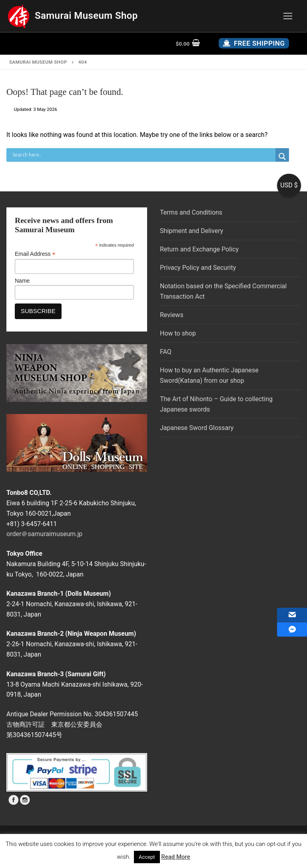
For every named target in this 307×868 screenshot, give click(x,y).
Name (22, 281)
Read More (176, 857)
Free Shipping (254, 43)
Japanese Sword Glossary (197, 428)
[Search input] (143, 155)
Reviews (172, 315)
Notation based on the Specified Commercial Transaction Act (223, 291)
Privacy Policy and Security (198, 268)
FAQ (166, 352)
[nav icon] (288, 16)
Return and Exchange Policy (199, 249)
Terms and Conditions (191, 212)
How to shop (178, 333)
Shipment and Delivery (191, 231)
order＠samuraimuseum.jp (44, 534)
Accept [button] (147, 857)
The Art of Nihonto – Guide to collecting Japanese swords (216, 404)
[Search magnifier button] (282, 157)
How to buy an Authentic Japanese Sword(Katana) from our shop (209, 375)
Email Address (35, 254)
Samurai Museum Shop (86, 16)
